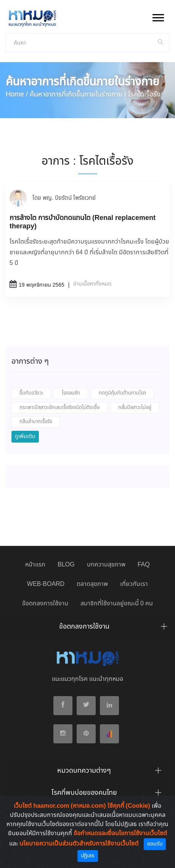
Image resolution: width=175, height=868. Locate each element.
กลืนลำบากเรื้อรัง (36, 422)
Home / (17, 95)
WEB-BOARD (46, 584)
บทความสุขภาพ (106, 565)
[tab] (87, 629)
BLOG (66, 565)
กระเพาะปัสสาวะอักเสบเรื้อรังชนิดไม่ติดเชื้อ (59, 408)
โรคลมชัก (71, 393)
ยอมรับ (155, 844)
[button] (158, 16)
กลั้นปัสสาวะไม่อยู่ (135, 408)
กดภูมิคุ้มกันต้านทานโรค (122, 393)
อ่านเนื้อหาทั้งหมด (92, 284)
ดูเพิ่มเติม (25, 436)
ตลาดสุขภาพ (92, 584)
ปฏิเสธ (88, 856)
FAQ (144, 565)
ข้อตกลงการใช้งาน (45, 604)
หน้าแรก (35, 565)
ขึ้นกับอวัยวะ (31, 393)
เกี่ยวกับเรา (134, 584)
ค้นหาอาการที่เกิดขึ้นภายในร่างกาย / (78, 95)
